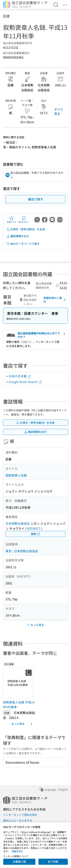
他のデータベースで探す (23, 244)
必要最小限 (19, 862)
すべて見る (59, 111)
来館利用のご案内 (55, 300)
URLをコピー (24, 220)
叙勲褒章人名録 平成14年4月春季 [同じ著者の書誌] (19, 705)
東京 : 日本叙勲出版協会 (22, 551)
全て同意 (53, 862)
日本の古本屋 (20, 376)
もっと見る (23, 724)
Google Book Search (25, 382)
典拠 (36, 534)
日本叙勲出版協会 (18, 523)
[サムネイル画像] (19, 683)
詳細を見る (17, 851)
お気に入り (12, 220)
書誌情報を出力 (18, 236)
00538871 (34, 528)
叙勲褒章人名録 (16, 475)
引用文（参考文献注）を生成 (26, 229)
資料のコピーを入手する (18, 820)
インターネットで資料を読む (20, 815)
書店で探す (36, 199)
